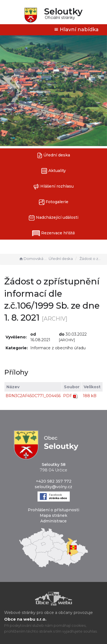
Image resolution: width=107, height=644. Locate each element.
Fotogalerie (54, 202)
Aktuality (53, 171)
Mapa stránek (53, 515)
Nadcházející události (53, 218)
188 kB (90, 396)
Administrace (53, 521)
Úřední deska (54, 155)
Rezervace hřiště (53, 233)
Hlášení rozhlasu (53, 187)
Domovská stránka (33, 259)
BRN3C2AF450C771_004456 (33, 396)
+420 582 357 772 (54, 481)
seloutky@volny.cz (53, 487)
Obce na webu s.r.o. (25, 619)
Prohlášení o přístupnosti (53, 510)
